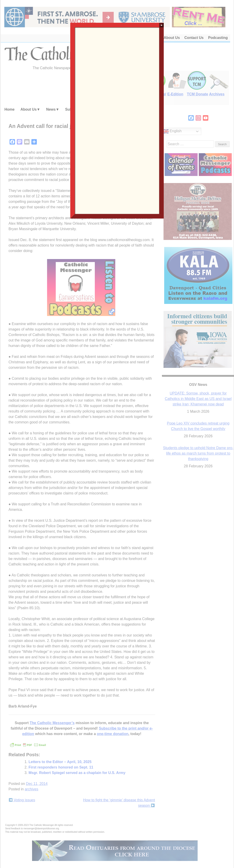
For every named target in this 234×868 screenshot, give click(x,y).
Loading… (117, 120)
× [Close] (162, 25)
